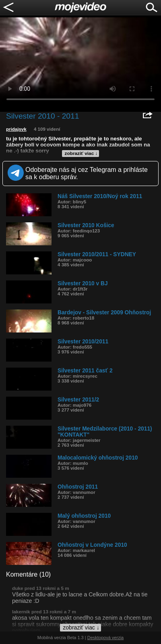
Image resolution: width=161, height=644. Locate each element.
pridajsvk (16, 129)
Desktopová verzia (106, 638)
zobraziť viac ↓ (81, 153)
